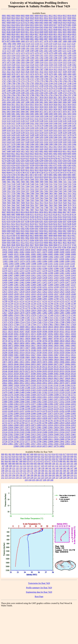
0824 (32, 34)
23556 (5, 439)
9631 (60, 243)
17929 (73, 324)
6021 (13, 154)
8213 (18, 224)
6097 (4, 156)
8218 (41, 224)
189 (72, 473)
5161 (32, 123)
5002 (46, 102)
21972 (22, 404)
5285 (27, 137)
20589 (5, 378)
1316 (23, 55)
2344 (41, 93)
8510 (74, 233)
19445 (50, 355)
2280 (13, 93)
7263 (51, 191)
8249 (74, 224)
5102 (28, 116)
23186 (28, 432)
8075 (69, 212)
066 (14, 461)
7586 (18, 200)
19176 (28, 350)
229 (65, 478)
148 (75, 468)
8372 (69, 226)
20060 (50, 364)
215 (14, 478)
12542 (16, 287)
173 (14, 473)
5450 (18, 151)
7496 (41, 196)
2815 (27, 97)
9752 (13, 247)
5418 (4, 149)
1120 (55, 44)
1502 (18, 62)
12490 (50, 285)
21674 (39, 395)
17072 (28, 315)
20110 (28, 367)
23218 (39, 432)
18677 (39, 339)
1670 (13, 74)
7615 (51, 203)
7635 (4, 205)
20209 (50, 369)
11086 (56, 261)
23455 (68, 434)
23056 (22, 430)
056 (54, 459)
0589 (18, 30)
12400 (56, 273)
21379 (11, 390)
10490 (62, 252)
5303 (69, 137)
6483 (46, 168)
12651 (62, 296)
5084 (27, 114)
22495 (73, 413)
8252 (4, 226)
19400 (11, 355)
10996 (33, 257)
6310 (18, 163)
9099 (46, 238)
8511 (4, 236)
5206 (65, 128)
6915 (23, 177)
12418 (67, 275)
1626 (27, 72)
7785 (51, 207)
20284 (39, 371)
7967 (55, 210)
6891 (13, 177)
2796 (65, 95)
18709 (56, 339)
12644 (22, 296)
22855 (22, 425)
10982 (33, 254)
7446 (23, 196)
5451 (23, 151)
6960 (69, 177)
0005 (23, 16)
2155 (27, 86)
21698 (56, 395)
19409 (22, 355)
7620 (65, 203)
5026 (4, 107)
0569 (60, 27)
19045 (50, 346)
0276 (27, 23)
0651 (27, 32)
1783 (60, 81)
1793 (27, 83)
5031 (27, 107)
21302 (50, 388)
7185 (69, 186)
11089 (61, 261)
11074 (22, 261)
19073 (22, 348)
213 (6, 478)
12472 (45, 282)
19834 (56, 360)
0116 (18, 23)
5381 (23, 144)
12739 (33, 303)
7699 (27, 207)
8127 (60, 214)
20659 (16, 381)
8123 (46, 214)
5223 (65, 130)
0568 (55, 27)
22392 (11, 413)
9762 (46, 247)
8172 (13, 219)
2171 (23, 88)
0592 (27, 30)
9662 (46, 245)
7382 (23, 193)
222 (39, 478)
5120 (27, 119)
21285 (22, 388)
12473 (50, 282)
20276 (33, 371)
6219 (4, 158)
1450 (55, 60)
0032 (46, 18)
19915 (22, 362)
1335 (9, 58)
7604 (4, 203)
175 (21, 473)
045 (14, 459)
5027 (9, 107)
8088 (18, 214)
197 (25, 475)
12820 (39, 310)
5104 (37, 116)
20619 (45, 378)
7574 (69, 198)
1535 (55, 65)
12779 (28, 308)
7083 (18, 182)
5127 (60, 119)
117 (39, 466)
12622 (45, 292)
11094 (17, 264)
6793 (9, 175)
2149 (74, 83)
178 (32, 473)
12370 (5, 271)
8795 (18, 236)
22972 (28, 427)
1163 (37, 48)
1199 (32, 51)
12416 (56, 275)
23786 (39, 441)
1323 (51, 55)
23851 (68, 441)
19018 (39, 346)
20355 (11, 374)
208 (65, 475)
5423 (27, 149)
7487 (37, 196)
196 (21, 475)
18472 (16, 336)
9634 (69, 243)
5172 (9, 126)
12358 (16, 268)
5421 (18, 149)
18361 (16, 334)
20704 (45, 381)
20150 (16, 369)
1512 (51, 62)
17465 (68, 320)
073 (35, 461)
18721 (62, 339)
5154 (74, 121)
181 (43, 473)
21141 (50, 385)
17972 (16, 327)
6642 (74, 170)
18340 (5, 334)
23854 (5, 444)
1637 (60, 72)
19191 (39, 350)
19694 (73, 357)
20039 (10, 364)
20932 (45, 383)
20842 (5, 383)
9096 (41, 238)
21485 (11, 392)
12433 (56, 278)
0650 (23, 32)
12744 (50, 303)
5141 (46, 121)
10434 (16, 250)
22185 (16, 409)
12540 (5, 287)
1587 (41, 69)
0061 (51, 20)
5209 (4, 130)
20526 (73, 374)
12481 (16, 285)
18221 (5, 331)
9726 (65, 245)
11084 (45, 261)
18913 (62, 343)
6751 (46, 172)
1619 (74, 69)
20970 (62, 383)
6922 (55, 177)
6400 (27, 168)
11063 (73, 259)
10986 (56, 254)
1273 (23, 53)
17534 (33, 322)
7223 (74, 189)
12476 (62, 282)
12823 (56, 310)
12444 (68, 278)
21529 (62, 392)
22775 (33, 423)
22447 (45, 413)
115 (32, 466)
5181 (51, 126)
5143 (55, 121)
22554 (50, 416)
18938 (5, 346)
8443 (27, 231)
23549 (73, 437)
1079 (51, 41)
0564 (37, 27)
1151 (55, 46)
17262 (16, 317)
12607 (33, 289)
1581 (13, 69)
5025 (74, 104)
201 (39, 475)
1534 (51, 65)
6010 (60, 151)
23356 (5, 434)
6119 (46, 156)
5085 (32, 114)
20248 (11, 371)
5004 (55, 102)
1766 (74, 79)
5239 (65, 133)
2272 (51, 90)
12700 (56, 299)
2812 (13, 97)
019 (72, 454)
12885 (62, 313)
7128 (18, 184)
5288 (37, 137)
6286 (37, 161)
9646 (13, 245)
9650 (18, 245)
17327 (56, 317)
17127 (45, 315)
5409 (37, 147)
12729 (5, 303)
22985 (45, 427)
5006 (65, 102)
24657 (50, 446)
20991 (5, 385)
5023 (65, 104)
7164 (27, 186)
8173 (18, 219)
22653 (39, 418)
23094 (62, 430)
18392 (50, 334)
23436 (50, 434)
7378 (13, 193)
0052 (9, 20)
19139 (5, 350)
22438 (28, 413)
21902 (39, 402)
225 (50, 478)
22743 (56, 420)
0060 (46, 20)
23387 (22, 434)
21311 (56, 388)
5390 (55, 144)
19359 (62, 353)
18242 (16, 331)
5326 (18, 142)
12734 (22, 303)
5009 (4, 104)
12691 (45, 299)
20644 (11, 381)
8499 (65, 233)
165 (61, 471)
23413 (33, 434)
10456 (73, 250)
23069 (33, 430)
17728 (28, 324)
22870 (28, 425)
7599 (60, 200)
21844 (22, 399)
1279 (51, 53)
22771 (28, 423)
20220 (56, 369)
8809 (23, 236)
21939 (68, 402)
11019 (22, 259)
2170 (18, 88)
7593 (32, 200)
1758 (37, 79)
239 (48, 480)
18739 (5, 341)
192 (6, 475)
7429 (13, 196)
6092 (55, 154)
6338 (60, 163)
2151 (9, 86)
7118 (13, 184)
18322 (68, 331)
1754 (18, 79)
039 (68, 457)
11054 (45, 259)
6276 (65, 158)
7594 (37, 200)
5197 (46, 128)
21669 (33, 395)
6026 (37, 154)
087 (6, 464)
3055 (41, 100)
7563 (41, 198)
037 (61, 457)
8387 (37, 229)
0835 (74, 34)
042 (3, 459)
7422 (74, 193)
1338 (23, 58)
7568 (55, 198)
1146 (32, 46)
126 (71, 466)
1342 (41, 58)
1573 (51, 67)
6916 (27, 177)
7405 (55, 193)
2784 (13, 95)
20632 (73, 378)
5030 (23, 107)
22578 (73, 416)
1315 (18, 55)
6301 (51, 161)
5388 (46, 144)
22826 (68, 423)
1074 (27, 41)
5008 (74, 102)
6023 (23, 154)
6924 (65, 177)
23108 (73, 430)
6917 (32, 177)
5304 (74, 137)
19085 (33, 348)
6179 (65, 156)
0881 (32, 39)
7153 (60, 184)
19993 (56, 362)
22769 (22, 423)
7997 (69, 210)
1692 (27, 76)
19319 (28, 353)
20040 (16, 364)
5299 (51, 137)
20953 (50, 383)
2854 (65, 97)
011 (43, 454)
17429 (50, 320)
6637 (51, 170)
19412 (28, 355)
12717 (39, 301)
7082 (13, 182)
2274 (60, 90)
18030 (45, 327)
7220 (60, 189)
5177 (32, 126)
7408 (60, 193)
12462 (22, 282)
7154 (65, 184)
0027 (23, 18)
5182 (55, 126)
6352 (4, 165)
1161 (27, 48)
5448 (9, 151)
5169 (69, 123)
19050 (56, 346)
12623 (50, 292)
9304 (4, 243)
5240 (69, 133)
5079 (4, 114)
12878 (22, 313)
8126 (55, 214)
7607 (18, 203)
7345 (65, 191)
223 (43, 478)
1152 (60, 46)
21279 (16, 388)
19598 (22, 357)
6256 (55, 158)
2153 (18, 86)
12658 (28, 299)
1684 (69, 74)
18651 (22, 339)
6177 (60, 156)
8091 (23, 214)
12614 (73, 289)
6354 (13, 165)
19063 (68, 346)
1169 (64, 48)
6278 (74, 158)
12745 (56, 303)
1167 (55, 48)
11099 (39, 264)
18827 (11, 343)
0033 (51, 18)
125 (68, 466)
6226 (32, 158)
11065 (5, 261)
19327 (33, 353)
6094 (65, 154)
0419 (65, 23)
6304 (65, 161)
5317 (51, 140)
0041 (74, 18)
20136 (62, 367)
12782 (45, 308)
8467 (65, 231)
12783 (50, 308)
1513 (55, 62)
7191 (23, 189)
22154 (67, 406)
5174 (18, 126)
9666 (51, 245)
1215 (64, 51)
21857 (39, 399)
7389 (32, 193)
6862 (23, 175)
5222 (60, 130)
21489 (22, 392)
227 (57, 478)
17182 (73, 315)
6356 (23, 165)
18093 (22, 329)
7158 (9, 186)
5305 (4, 140)
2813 (18, 97)
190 (75, 473)
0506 (74, 25)
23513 (50, 437)
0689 (46, 32)
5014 (27, 104)
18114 (50, 329)
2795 (60, 95)
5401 (23, 147)
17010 (16, 315)
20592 (11, 378)
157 (32, 471)
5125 (50, 119)
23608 (45, 439)
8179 (41, 219)
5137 (27, 121)
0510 (18, 27)
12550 (39, 287)
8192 (4, 221)
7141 (37, 184)
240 (52, 480)
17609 (68, 322)
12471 (39, 282)
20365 (22, 374)
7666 (60, 205)
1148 (41, 46)
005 (21, 454)
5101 (23, 116)
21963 (16, 404)
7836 (74, 207)
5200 (60, 128)
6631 (27, 170)
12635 (45, 294)
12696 (50, 299)
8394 (60, 229)
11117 (44, 266)
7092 (51, 182)
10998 (45, 257)
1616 (60, 69)
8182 (51, 219)
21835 (5, 399)
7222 (69, 189)
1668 (4, 74)
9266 (18, 240)
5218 (46, 130)
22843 (11, 425)
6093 (60, 154)
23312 (56, 432)
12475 (56, 282)
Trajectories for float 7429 (39, 583)
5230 (23, 133)
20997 (11, 385)
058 (61, 459)
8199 (32, 221)
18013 (28, 327)
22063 (11, 406)
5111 (65, 116)
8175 (27, 219)
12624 (56, 292)
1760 (46, 79)
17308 (45, 317)
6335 (46, 163)
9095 (37, 238)
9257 (74, 238)
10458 (5, 252)
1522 (23, 65)
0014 (60, 16)
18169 (67, 329)
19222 (62, 350)
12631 (22, 294)
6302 (55, 161)
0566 (46, 27)
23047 (73, 427)
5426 (41, 149)
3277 (51, 100)
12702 (68, 299)
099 (50, 464)
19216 (56, 350)
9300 (60, 240)
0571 (69, 27)
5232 (32, 133)
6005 (51, 151)
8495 (51, 233)
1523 (27, 65)
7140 (32, 184)
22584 (5, 418)
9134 (60, 238)
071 (32, 461)
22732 (39, 420)
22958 (11, 427)
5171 (4, 126)
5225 (74, 130)
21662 (22, 395)
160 (43, 471)
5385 (37, 144)
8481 (23, 233)
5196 (41, 128)
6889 (9, 177)
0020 (9, 18)
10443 (50, 250)
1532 (46, 65)
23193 (33, 432)
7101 (65, 182)
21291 (33, 388)
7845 (9, 210)
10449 (62, 250)
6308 (9, 163)
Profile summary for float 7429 (39, 588)
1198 (27, 51)
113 (24, 466)
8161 (51, 217)
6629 (18, 170)
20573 (62, 376)
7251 (9, 191)
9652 (23, 245)
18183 (73, 329)
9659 (37, 245)
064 (6, 461)
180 (39, 473)
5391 (60, 144)
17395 (28, 320)
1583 (23, 69)
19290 (5, 353)
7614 (46, 203)
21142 (56, 385)
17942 (5, 327)
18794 (45, 341)
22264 (28, 411)
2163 (60, 86)
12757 (33, 306)
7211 (27, 189)
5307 (13, 140)
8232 (55, 224)
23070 (39, 430)
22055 (73, 404)
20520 (68, 374)
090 (17, 464)
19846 (68, 360)
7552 (13, 198)
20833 (73, 381)
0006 (27, 16)
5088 (46, 114)
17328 (62, 317)
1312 (4, 55)
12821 (45, 310)
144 (61, 468)
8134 (74, 214)
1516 (69, 62)
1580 (9, 69)
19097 (45, 348)
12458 (73, 280)
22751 (68, 420)
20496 (62, 374)
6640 (65, 170)
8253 (9, 226)
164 (57, 471)
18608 (73, 336)
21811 (45, 397)
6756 (69, 172)
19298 (11, 353)
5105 (42, 116)
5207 (69, 128)
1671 (18, 74)
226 (54, 478)
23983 (22, 446)
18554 (39, 336)
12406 (5, 275)
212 (3, 478)
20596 (16, 378)
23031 (62, 427)
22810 (62, 423)
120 (49, 466)
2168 (9, 88)
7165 (32, 186)
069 (25, 461)
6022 (18, 154)
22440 (33, 413)
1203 (50, 51)
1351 (4, 60)
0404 (37, 23)
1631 (37, 72)
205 (54, 475)
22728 (33, 420)
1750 (74, 76)
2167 (4, 88)
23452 (62, 434)
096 (39, 464)
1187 (13, 51)
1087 (60, 41)
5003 (51, 102)
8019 (18, 212)
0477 (55, 25)
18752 (11, 341)
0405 (41, 23)
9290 (37, 240)
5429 (46, 149)
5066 (23, 111)
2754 (69, 93)
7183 (60, 186)
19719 (16, 360)
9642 (4, 245)
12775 (11, 308)
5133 (9, 121)
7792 (55, 207)
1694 (37, 76)
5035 (46, 107)
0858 (65, 37)
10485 (50, 252)
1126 (9, 46)
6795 (18, 175)
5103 (32, 116)
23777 (28, 441)
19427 (33, 355)
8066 (60, 212)
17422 (39, 320)
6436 (41, 168)
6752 (51, 172)
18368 (22, 334)
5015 (32, 104)
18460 (5, 336)
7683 (13, 207)
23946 (62, 444)
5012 (18, 104)
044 (10, 459)
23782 (33, 441)
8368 (60, 226)
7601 (69, 200)
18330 (73, 331)
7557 (27, 198)
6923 (60, 177)
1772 (23, 81)
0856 (55, 37)
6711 (13, 172)
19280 (73, 350)
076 (46, 461)
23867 (16, 444)
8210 (4, 224)
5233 (37, 133)
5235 (46, 133)
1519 (9, 65)
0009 (37, 16)
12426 (28, 278)
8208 (69, 221)
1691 (23, 76)
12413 (45, 275)
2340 (23, 93)
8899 (55, 236)
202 (43, 475)
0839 (13, 37)
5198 (51, 128)
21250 (5, 388)
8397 (69, 229)
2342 (32, 93)
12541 (11, 287)
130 (10, 468)
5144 (60, 121)
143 (57, 468)
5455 (37, 151)
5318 (55, 140)
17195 (5, 317)
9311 (18, 243)
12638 (62, 294)
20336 (68, 371)
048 (25, 459)
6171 (55, 156)
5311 (32, 140)
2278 (4, 93)
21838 (11, 399)
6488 (65, 168)
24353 (33, 446)
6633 (37, 170)
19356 (56, 353)
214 (10, 478)
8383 (27, 229)
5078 (74, 111)
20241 (73, 369)
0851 (32, 37)
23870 (22, 444)
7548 (4, 198)
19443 (45, 355)
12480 (11, 285)
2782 (4, 95)
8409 (13, 231)
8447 (37, 231)
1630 (32, 72)
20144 (5, 369)
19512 (68, 355)
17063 (22, 315)
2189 (13, 90)
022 (6, 457)
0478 (60, 25)
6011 (65, 151)
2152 (13, 86)
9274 (23, 240)
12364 (45, 268)
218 (25, 478)
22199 (28, 409)
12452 (39, 280)
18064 (68, 327)
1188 (18, 51)
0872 (69, 37)
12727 (67, 301)
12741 (39, 303)
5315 (41, 140)
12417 (62, 275)
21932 (62, 402)
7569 (60, 198)
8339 (55, 226)
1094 (19, 44)
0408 (55, 23)
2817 (37, 97)
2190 (18, 90)
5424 (32, 149)
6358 (32, 165)
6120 (50, 156)
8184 (60, 219)
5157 (13, 123)
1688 (13, 76)
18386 (39, 334)
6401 (32, 168)
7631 (74, 203)
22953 (73, 425)
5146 (69, 121)
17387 (22, 320)
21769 (11, 397)
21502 (45, 392)
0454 (27, 25)
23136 (11, 432)
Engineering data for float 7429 (39, 592)
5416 (69, 147)
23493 (33, 437)
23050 (11, 430)
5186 (69, 126)
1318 (32, 55)
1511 (46, 62)
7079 (74, 179)
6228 (41, 158)
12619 (28, 292)
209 (68, 475)
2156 (32, 86)
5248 (32, 135)
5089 (51, 114)
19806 (50, 360)
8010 (13, 212)
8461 (55, 231)
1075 (32, 41)
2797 (69, 95)
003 (14, 454)
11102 (56, 264)
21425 (33, 390)
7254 (23, 191)
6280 (9, 161)
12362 (33, 268)
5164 (46, 123)
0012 (51, 16)
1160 (23, 48)
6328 (32, 163)
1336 (13, 58)
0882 (37, 39)
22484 (68, 413)
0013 (55, 16)
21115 (39, 385)
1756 (27, 79)
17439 (62, 320)
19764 (45, 360)
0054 (18, 20)
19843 (62, 360)
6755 (65, 172)
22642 (33, 418)
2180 (60, 88)
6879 (46, 175)
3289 (32, 102)
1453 (69, 60)
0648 (13, 32)
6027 (41, 154)
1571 (41, 67)
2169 (13, 88)
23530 (68, 437)
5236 (51, 133)
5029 (18, 107)
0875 (9, 39)
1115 (32, 44)
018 (68, 454)
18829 (16, 343)
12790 (11, 310)
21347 (67, 388)
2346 (51, 93)
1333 (74, 55)
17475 (5, 322)
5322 (74, 140)
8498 (60, 233)
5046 (13, 109)
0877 (18, 39)
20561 (45, 376)
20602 (22, 378)
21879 (73, 399)
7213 (37, 189)
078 (54, 461)
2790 (41, 95)
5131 (74, 119)
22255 (16, 411)
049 (28, 459)
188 (68, 473)
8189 (74, 219)
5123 (41, 119)
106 (75, 464)
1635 (55, 72)
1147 (37, 46)
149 (3, 471)
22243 (5, 411)
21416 (28, 390)
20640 (5, 381)
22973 (33, 427)
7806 (60, 207)
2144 (51, 83)
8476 (9, 233)
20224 (62, 369)
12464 (28, 282)
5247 (27, 135)
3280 (65, 100)
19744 (28, 360)
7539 (60, 196)
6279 (4, 161)
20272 (28, 371)
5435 (60, 149)
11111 (28, 266)
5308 (18, 140)
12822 (50, 310)
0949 (69, 39)
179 (35, 473)
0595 (41, 30)
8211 (9, 224)
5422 (23, 149)
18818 (62, 341)
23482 (16, 437)
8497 (55, 233)
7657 (37, 205)
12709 (11, 301)
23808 (50, 441)
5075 (60, 111)
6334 (41, 163)
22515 (22, 416)
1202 (46, 51)
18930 (73, 343)
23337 (68, 432)
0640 (55, 30)
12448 (16, 280)
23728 (5, 441)
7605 (9, 203)
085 (75, 461)
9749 (4, 247)
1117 (41, 44)
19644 (62, 357)
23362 (11, 434)
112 (21, 466)
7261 (41, 191)
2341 (27, 93)
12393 (33, 273)
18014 (33, 327)
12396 (45, 273)
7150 (46, 184)
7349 (69, 191)
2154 (23, 86)
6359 (37, 165)
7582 (9, 200)
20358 (16, 374)
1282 (65, 53)
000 (3, 454)
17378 (11, 320)
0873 (74, 37)
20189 (45, 369)
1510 (41, 62)
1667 (74, 72)
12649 (50, 296)
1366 (27, 60)
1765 (69, 79)
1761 (51, 79)
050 (32, 459)
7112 (9, 184)
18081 (11, 329)
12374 (28, 271)
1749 (69, 76)
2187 (4, 90)
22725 (28, 420)
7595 (41, 200)
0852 (37, 37)
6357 (27, 165)
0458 (46, 25)
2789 (37, 95)
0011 (46, 16)
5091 (60, 114)
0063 (60, 20)
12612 (62, 289)
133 (21, 468)
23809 (56, 441)
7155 (69, 184)
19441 (39, 355)
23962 (73, 444)
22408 (16, 413)
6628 (13, 170)
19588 (16, 357)
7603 (74, 200)
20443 (39, 374)
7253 (18, 191)
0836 (4, 37)
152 (14, 471)
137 (35, 468)
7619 (60, 203)
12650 (56, 296)
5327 (23, 142)
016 (61, 454)
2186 (74, 88)
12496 (62, 285)
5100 (18, 116)
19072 (16, 348)
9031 (13, 238)
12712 (22, 301)
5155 (4, 123)
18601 (68, 336)
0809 (9, 34)
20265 (16, 371)
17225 (11, 317)
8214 (23, 224)
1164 (41, 48)
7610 (27, 203)
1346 (55, 58)
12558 (56, 287)
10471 (39, 252)
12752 (16, 306)
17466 (73, 320)
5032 (32, 107)
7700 (32, 207)
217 (21, 478)
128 (3, 468)
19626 (50, 357)
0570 (65, 27)
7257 (27, 191)
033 (46, 457)
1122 (64, 44)
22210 (39, 409)
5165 (51, 123)
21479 (5, 392)
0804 (69, 32)
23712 (73, 439)
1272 (18, 53)
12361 (28, 268)
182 (46, 473)
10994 (22, 257)
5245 (18, 135)
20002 (73, 362)
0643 (69, 30)
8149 (37, 217)
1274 (27, 53)
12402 (68, 273)
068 (21, 461)
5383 (27, 144)
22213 (45, 409)
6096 (74, 154)
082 (68, 461)
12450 (28, 280)
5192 (23, 128)
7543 (65, 196)
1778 (37, 81)
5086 (37, 114)
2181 (65, 88)
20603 (28, 378)
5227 (9, 133)
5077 (69, 111)
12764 (45, 306)
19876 (11, 362)
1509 (37, 62)
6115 (37, 156)
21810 (39, 397)
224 (46, 478)
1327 (65, 55)
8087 (13, 214)
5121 (32, 119)
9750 (8, 247)
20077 (62, 364)
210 (72, 475)
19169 (22, 350)
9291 (41, 240)
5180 (46, 126)
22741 (50, 420)
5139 (37, 121)
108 (7, 466)
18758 (16, 341)
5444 (65, 149)
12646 (33, 296)
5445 (69, 149)
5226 (4, 133)
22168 (5, 409)
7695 (18, 207)
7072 (55, 179)
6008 (55, 151)
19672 (68, 357)
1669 (9, 74)
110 (14, 466)
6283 (23, 161)
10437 (33, 250)
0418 (60, 23)
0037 (65, 18)
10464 (28, 252)
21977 (33, 404)
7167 (41, 186)
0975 (9, 41)
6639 (60, 170)
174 (17, 473)
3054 (37, 100)
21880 (5, 402)
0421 (74, 23)
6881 (51, 175)
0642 (65, 30)
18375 (33, 334)
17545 (39, 322)
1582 (18, 69)
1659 (69, 72)
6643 (4, 172)
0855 (51, 37)
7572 (65, 198)
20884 (16, 383)
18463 (11, 336)
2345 (46, 93)
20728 (56, 381)
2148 (69, 83)
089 (14, 464)
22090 (33, 406)
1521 (18, 65)
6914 (18, 177)
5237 (55, 133)
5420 (13, 149)
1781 (51, 81)
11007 (62, 257)
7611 (32, 203)
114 (28, 466)
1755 (23, 79)
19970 (39, 362)
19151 (16, 350)
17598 (62, 322)
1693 (32, 76)
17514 (22, 322)
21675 (45, 395)
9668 (55, 245)
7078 (69, 179)
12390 (28, 273)
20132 (45, 367)
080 (61, 461)
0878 (23, 39)
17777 (39, 324)
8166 (74, 217)
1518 (4, 65)
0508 (9, 27)
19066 (5, 348)
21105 (34, 385)
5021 (60, 104)
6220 (9, 158)
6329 (37, 163)
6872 (27, 175)
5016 (37, 104)
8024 (23, 212)
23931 (39, 444)
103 (65, 464)
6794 (13, 175)
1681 (55, 74)
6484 (51, 168)
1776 (27, 81)
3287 (23, 102)
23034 (68, 427)
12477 (68, 282)
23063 (28, 430)
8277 (23, 226)
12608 (39, 289)
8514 (9, 236)
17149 (50, 315)
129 (6, 468)
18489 (22, 336)
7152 (55, 184)
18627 (5, 339)
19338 (39, 353)
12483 (28, 285)
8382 (23, 229)
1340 (32, 58)
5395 (69, 144)
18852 (28, 343)
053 (43, 459)
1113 (23, 44)
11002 (51, 257)
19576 (5, 357)
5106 (46, 116)
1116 (37, 44)
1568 (27, 67)
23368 (16, 434)
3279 (60, 100)
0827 (37, 34)
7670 (69, 205)
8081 (74, 212)
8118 (37, 214)
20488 (50, 374)
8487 (46, 233)
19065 (73, 346)
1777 (32, 81)
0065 (69, 20)
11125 (67, 266)
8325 (51, 226)
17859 (45, 324)
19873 (73, 360)
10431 (5, 250)
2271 (46, 90)
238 (45, 480)
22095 (39, 406)
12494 (56, 285)
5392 (65, 144)
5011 (13, 104)
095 (35, 464)
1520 (13, 65)
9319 (41, 243)
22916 (50, 425)
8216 (32, 224)
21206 (67, 385)
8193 (9, 221)
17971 (11, 327)
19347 (50, 353)
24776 (56, 446)
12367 (62, 268)
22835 (5, 425)
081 (65, 461)
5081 (13, 114)
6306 (74, 161)
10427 (74, 247)
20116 (33, 367)
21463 (62, 390)
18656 (28, 339)
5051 (37, 109)
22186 (22, 409)
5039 (65, 107)
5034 (41, 107)
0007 (32, 16)
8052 (46, 212)
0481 (69, 25)
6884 (65, 175)
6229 (46, 158)
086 (3, 464)
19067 (11, 348)
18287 (28, 331)
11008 (67, 257)
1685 (74, 74)
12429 (39, 278)
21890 (22, 402)
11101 (50, 264)
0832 (60, 34)
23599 (39, 439)
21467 (68, 390)
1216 (69, 51)
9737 (69, 245)
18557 (45, 336)
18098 (33, 329)
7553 (18, 198)
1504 (27, 62)
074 (39, 461)
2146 (60, 83)
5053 (46, 109)
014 (53, 454)
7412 (65, 193)
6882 (55, 175)
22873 (33, 425)
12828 (11, 313)
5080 (9, 114)
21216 (73, 385)
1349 (69, 58)
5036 (51, 107)
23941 (45, 444)
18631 (11, 339)
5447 (4, 151)
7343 (60, 191)
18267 (22, 331)
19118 (62, 348)
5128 (65, 119)
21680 (50, 395)
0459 (51, 25)
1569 (32, 67)
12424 (22, 278)
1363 (13, 60)
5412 (51, 147)
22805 (56, 423)
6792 (4, 175)
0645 (4, 32)
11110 (23, 266)
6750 (41, 172)
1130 (27, 46)
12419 (73, 275)
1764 (65, 79)
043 (6, 459)
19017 (33, 346)
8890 (37, 236)
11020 (28, 259)
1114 (28, 44)
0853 (41, 37)
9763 (50, 247)
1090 (74, 41)
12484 (33, 285)
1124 (73, 44)
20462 (45, 374)
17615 (73, 322)
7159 (13, 186)
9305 (9, 243)
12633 (33, 294)
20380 (33, 374)
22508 (16, 416)
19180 (33, 350)
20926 (39, 383)
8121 (41, 214)
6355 (18, 165)
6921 (51, 177)
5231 (27, 133)
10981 (28, 254)
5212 (18, 130)
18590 (56, 336)
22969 (16, 427)
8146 (32, 217)
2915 (18, 100)
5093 (69, 114)
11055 (50, 259)
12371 (11, 271)
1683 (65, 74)
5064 (13, 111)
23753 (22, 441)
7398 (41, 193)
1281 (60, 53)
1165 (46, 48)
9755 (22, 247)
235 (34, 480)
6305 (69, 161)
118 (42, 466)
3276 (46, 100)
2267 (27, 90)
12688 (39, 299)
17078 (33, 315)
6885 (69, 175)
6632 (32, 170)
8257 (18, 226)
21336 (62, 388)
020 (75, 454)
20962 (56, 383)
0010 (41, 16)
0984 (13, 41)
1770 (18, 81)
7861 (27, 210)
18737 (73, 339)
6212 (69, 156)
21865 (50, 399)
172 (10, 473)
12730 (11, 303)
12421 (11, 278)
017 (64, 454)
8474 (4, 233)
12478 (73, 282)
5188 (4, 128)
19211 (50, 350)
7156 (74, 184)
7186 (74, 186)
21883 (11, 402)
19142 (11, 350)
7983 (65, 210)
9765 (60, 247)
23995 (28, 446)
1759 (41, 79)
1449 (51, 60)
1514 (60, 62)
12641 (5, 296)
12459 (5, 282)
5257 (65, 135)
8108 (27, 214)
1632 (41, 72)
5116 (13, 119)
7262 (46, 191)
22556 (62, 416)
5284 (23, 137)
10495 (73, 252)
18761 (22, 341)
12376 (33, 271)
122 (57, 466)
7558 (32, 198)
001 (6, 454)
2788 (32, 95)
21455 (56, 390)
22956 (5, 427)
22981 (39, 427)
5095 (4, 116)
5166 (55, 123)
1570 (37, 67)
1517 (74, 62)
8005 (74, 210)
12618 (22, 292)
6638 (55, 170)
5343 (65, 142)
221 (35, 478)
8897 (46, 236)
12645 (28, 296)
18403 (56, 334)
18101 (39, 329)
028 (28, 457)
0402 (32, 23)
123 (60, 466)
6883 (60, 175)
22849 (16, 425)
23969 (16, 446)
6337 (55, 163)
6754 (60, 172)
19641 (56, 357)
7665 (55, 205)
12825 (68, 310)
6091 (51, 154)
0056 (27, 20)
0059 (41, 20)
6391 (74, 165)
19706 (5, 360)
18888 (56, 343)
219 (28, 478)
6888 (4, 177)
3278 (55, 100)
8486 (41, 233)
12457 (68, 280)
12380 (56, 271)
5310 (27, 140)
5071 (41, 111)
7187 (4, 189)
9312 (23, 243)
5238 (60, 133)
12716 (33, 301)
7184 (65, 186)
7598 (55, 200)
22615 (16, 418)
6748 (32, 172)
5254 (55, 135)
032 (43, 457)
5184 (65, 126)
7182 (55, 186)
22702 (68, 418)
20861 (11, 383)
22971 (22, 427)
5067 (27, 111)
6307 (4, 163)
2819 (46, 97)
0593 (32, 30)
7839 (4, 210)
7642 (13, 205)
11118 (50, 266)
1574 (55, 67)
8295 (41, 226)
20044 (28, 364)
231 (72, 478)
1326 (60, 55)
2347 (55, 93)
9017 (74, 236)
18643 (16, 339)
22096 (45, 406)
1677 (41, 74)
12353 (11, 268)
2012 (41, 83)
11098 (34, 264)
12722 (45, 301)
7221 (65, 189)
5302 (65, 137)
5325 (13, 142)
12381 (62, 271)
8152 (46, 217)
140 (46, 468)
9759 (36, 247)
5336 (60, 142)
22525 (33, 416)
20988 (73, 383)
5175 (23, 126)
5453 (32, 151)
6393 (9, 168)
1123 (69, 44)
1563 (4, 67)
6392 (4, 168)
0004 (18, 16)
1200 (36, 51)
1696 (46, 76)
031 (39, 457)
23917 (33, 444)
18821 (73, 341)
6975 (23, 179)
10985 (50, 254)
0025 (18, 18)
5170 (74, 123)
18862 (39, 343)
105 (72, 464)
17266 (22, 317)
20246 (5, 371)
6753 (55, 172)
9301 (65, 240)
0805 (74, 32)
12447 (11, 280)
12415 (50, 275)
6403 (37, 168)
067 (17, 461)
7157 (4, 186)
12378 (45, 271)
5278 (69, 135)
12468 (33, 282)
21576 (11, 395)
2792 (51, 95)
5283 (18, 137)
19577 (11, 357)
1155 (73, 46)
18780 (39, 341)
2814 (23, 97)
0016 (69, 16)
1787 (4, 83)
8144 (23, 217)
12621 (39, 292)
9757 (27, 247)
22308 (68, 411)
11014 (5, 259)
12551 (45, 287)
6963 (74, 177)
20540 (28, 376)
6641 (69, 170)
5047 (18, 109)
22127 (56, 406)
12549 (33, 287)
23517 (56, 437)
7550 (9, 198)
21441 (50, 390)
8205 (55, 221)
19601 (28, 357)
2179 (55, 88)
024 (14, 457)
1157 (9, 48)
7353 (4, 193)
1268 (4, 53)
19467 (56, 355)
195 (17, 475)
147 (72, 468)
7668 (65, 205)
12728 (73, 301)
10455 (68, 250)
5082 (18, 114)
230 (68, 478)
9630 (55, 243)
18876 (50, 343)
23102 (68, 430)
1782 (55, 81)
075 (43, 461)
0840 (18, 37)
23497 (39, 437)
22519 (28, 416)
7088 (37, 182)
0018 (74, 16)
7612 (37, 203)
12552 (50, 287)
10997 (39, 257)
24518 (39, 446)
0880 (27, 39)
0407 (51, 23)
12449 (22, 280)
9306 (13, 243)
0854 (46, 37)
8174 (23, 219)
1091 (5, 44)
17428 (45, 320)
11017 (11, 259)
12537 (73, 285)
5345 (69, 142)
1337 (18, 58)
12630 (16, 294)
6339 (65, 163)
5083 (23, 114)
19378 (73, 353)
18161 (62, 329)
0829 (46, 34)
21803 (28, 397)
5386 (41, 144)
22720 (11, 420)
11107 (11, 266)
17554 (50, 322)
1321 (41, 55)
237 (41, 480)
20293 (45, 371)
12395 (39, 273)
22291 (56, 411)
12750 (5, 306)
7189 (13, 189)
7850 (18, 210)
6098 (9, 156)
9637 (74, 243)
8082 (4, 214)
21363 (73, 388)
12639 (68, 294)
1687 (9, 76)
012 (46, 454)
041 (75, 457)
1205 (60, 51)
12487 (45, 285)
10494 (68, 252)
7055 (37, 179)
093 (28, 464)
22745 (62, 420)
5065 (18, 111)
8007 (4, 212)
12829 (16, 313)
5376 (4, 144)
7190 (18, 189)
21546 (73, 392)
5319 (60, 140)
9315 (32, 243)
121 (53, 466)
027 (25, 457)
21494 (28, 392)
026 (21, 457)
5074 (55, 111)
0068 (9, 23)
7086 (32, 182)
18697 (50, 339)
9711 (60, 245)
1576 (65, 67)
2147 (65, 83)
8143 (18, 217)
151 (10, 471)
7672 (74, 205)
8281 (32, 226)
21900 (33, 402)
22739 (45, 420)
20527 (5, 376)
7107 (4, 184)
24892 (62, 446)
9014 (69, 236)
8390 (41, 229)
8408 (9, 231)
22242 (73, 409)
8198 (27, 221)
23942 (50, 444)
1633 (46, 72)
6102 (23, 156)
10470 (33, 252)
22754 (73, 420)
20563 (50, 376)
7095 (55, 182)
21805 (33, 397)
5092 (65, 114)
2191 (23, 90)
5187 (74, 126)
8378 (9, 229)
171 (6, 473)
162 (50, 471)
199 (32, 475)
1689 (18, 76)
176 (25, 473)
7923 (37, 210)
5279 (74, 135)
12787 (73, 308)
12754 (22, 306)
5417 (74, 147)
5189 (9, 128)
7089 (41, 182)
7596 (46, 200)
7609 (23, 203)
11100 (45, 264)
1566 (18, 67)
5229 (18, 133)
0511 (23, 27)
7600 (65, 200)
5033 (37, 107)
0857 (60, 37)
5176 (27, 126)
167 (68, 471)
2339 (18, 93)
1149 (46, 46)
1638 (65, 72)
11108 (17, 266)
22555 (56, 416)
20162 (22, 369)
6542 (4, 170)
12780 (33, 308)
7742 (41, 207)
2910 (69, 97)
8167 (4, 219)
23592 (22, 439)
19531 (73, 355)
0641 (60, 30)
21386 (16, 390)
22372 (5, 413)
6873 (32, 175)
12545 (28, 287)
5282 (13, 137)
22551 (45, 416)
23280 (45, 432)
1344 (46, 58)
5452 (27, 151)
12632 (28, 294)
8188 (69, 219)
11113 (39, 266)
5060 (69, 109)
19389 (5, 355)
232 (75, 478)
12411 (33, 275)
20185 (39, 369)
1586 (37, 69)
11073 (16, 261)
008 (32, 454)
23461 (73, 434)
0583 (9, 30)
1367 (32, 60)
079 (57, 461)
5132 (4, 121)
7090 (46, 182)
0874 (4, 39)
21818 (56, 397)
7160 (18, 186)
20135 (56, 367)
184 (54, 473)
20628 (68, 378)
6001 (41, 151)
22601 (11, 418)
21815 (50, 397)
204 (50, 475)
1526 (41, 65)
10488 (56, 252)
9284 (32, 240)
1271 (13, 53)
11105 (73, 264)
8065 (55, 212)
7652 (32, 205)
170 (3, 473)
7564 (46, 198)
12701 (62, 299)
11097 (28, 264)
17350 (5, 320)
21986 (45, 404)
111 (17, 466)
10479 (45, 252)
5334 (55, 142)
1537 (65, 65)
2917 (27, 100)
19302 (16, 353)
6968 (9, 179)
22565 (68, 416)
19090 (39, 348)
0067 (4, 23)
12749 (73, 303)
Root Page (39, 596)
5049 (27, 109)
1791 (23, 83)
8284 (37, 226)
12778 (22, 308)
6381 (60, 165)
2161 (51, 86)
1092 (9, 44)
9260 (4, 240)
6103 (28, 156)
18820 (68, 341)
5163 (41, 123)
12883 (50, 313)
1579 (4, 69)
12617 (16, 292)
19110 (56, 348)
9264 (9, 240)
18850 (22, 343)
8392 (51, 229)
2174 (37, 88)
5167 (60, 123)
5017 (41, 104)
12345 (5, 268)
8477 (13, 233)
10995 (28, 257)
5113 (74, 116)
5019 (51, 104)
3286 (18, 102)
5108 (56, 116)
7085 (27, 182)
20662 (22, 381)
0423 (9, 25)
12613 (67, 289)
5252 (51, 135)
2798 (74, 95)
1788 (9, 83)
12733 (16, 303)
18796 (50, 341)
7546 (69, 196)
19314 (22, 353)
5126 (55, 119)
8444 (32, 231)
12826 (73, 310)
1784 (65, 81)
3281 (69, 100)
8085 (9, 214)
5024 (69, 104)
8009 (9, 212)
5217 (41, 130)
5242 (4, 135)
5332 (46, 142)
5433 (51, 149)
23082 (56, 430)
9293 (46, 240)
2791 (46, 95)
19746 (33, 360)
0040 (69, 18)
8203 (46, 221)
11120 (55, 266)
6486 (60, 168)
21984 (39, 404)
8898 (51, 236)
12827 (5, 313)
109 (10, 466)
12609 (45, 289)
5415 (65, 147)
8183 (55, 219)
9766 (64, 247)
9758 (32, 247)
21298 (45, 388)
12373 (22, 271)
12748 (68, 303)
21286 (28, 388)
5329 (32, 142)
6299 (41, 161)
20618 (39, 378)
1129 (23, 46)
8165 (69, 217)
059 (65, 459)
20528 (11, 376)
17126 (39, 315)
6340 (69, 163)
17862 (50, 324)
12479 (5, 285)
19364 (68, 353)
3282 (74, 100)
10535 (16, 254)
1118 (46, 44)
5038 (60, 107)
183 (50, 473)
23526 (62, 437)
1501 (13, 62)
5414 (60, 147)
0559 (32, 27)
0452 (18, 25)
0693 (65, 32)
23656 (56, 439)
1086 (55, 41)
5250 (41, 135)
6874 (37, 175)
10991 (11, 257)
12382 (68, 271)
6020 (9, 154)
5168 (65, 123)
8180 (46, 219)
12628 (5, 294)
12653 (73, 296)
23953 (68, 444)
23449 (56, 434)
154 (21, 471)
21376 (5, 390)
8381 (18, 229)
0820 (13, 34)
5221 (55, 130)
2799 (4, 97)
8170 (9, 219)
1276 (37, 53)
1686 (4, 76)
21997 (56, 404)
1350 (74, 58)
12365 (50, 268)
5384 (32, 144)
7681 (9, 207)
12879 (28, 313)
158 (35, 471)
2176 (46, 88)
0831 (55, 34)
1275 (32, 53)
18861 (33, 343)
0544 (27, 27)
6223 (18, 158)
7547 (74, 196)
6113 (32, 156)
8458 (51, 231)
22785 (39, 423)
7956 (51, 210)
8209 (74, 221)
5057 (60, 109)
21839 (16, 399)
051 (35, 459)
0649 (18, 32)
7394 (37, 193)
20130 (39, 367)
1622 (9, 72)
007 (28, 454)
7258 (32, 191)
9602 (51, 243)
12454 (50, 280)
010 (39, 454)
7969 (60, 210)
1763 (60, 79)
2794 (55, 95)
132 (17, 468)
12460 (11, 282)
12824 (62, 310)
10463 (22, 252)
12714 (28, 301)
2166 (74, 86)
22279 (50, 411)
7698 (23, 207)
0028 (27, 18)
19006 (22, 346)
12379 (50, 271)
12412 (39, 275)
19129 (73, 348)
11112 (33, 266)
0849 (27, 37)
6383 (69, 165)
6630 (23, 170)
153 (17, 471)
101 (57, 464)
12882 (45, 313)
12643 (16, 296)
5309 (23, 140)
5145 (65, 121)
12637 (56, 294)
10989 (73, 254)
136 (32, 468)
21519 (50, 392)
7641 (9, 205)
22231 (62, 409)
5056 (55, 109)
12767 (50, 306)
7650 (27, 205)
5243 (9, 135)
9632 (65, 243)
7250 (4, 191)
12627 (73, 292)
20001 (68, 362)
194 (14, 475)
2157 (37, 86)
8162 (55, 217)
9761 (41, 247)
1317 (27, 55)
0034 (55, 18)
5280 (4, 137)
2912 (4, 100)
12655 (11, 299)
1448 (46, 60)
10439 (39, 250)
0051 (4, 20)
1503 (23, 62)
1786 (74, 81)
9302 (69, 240)
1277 (41, 53)
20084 (67, 364)
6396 (18, 168)
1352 (9, 60)
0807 (4, 34)
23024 (56, 427)
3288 (27, 102)
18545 (33, 336)
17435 (56, 320)
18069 (5, 329)
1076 (37, 41)
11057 (56, 259)
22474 (56, 413)
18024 (39, 327)
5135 (18, 121)
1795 (32, 83)
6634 (41, 170)
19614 (39, 357)
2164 (65, 86)
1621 (4, 72)
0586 (13, 30)
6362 (51, 165)
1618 (69, 69)
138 (39, 468)
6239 (51, 158)
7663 (51, 205)
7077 (65, 179)
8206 (60, 221)
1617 (65, 69)
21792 (22, 397)
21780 (16, 397)
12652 (68, 296)
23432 (45, 434)
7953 (46, 210)
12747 (62, 303)
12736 (28, 303)
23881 (28, 444)
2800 (9, 97)
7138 (23, 184)
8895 (41, 236)
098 (46, 464)
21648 (16, 395)
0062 (55, 20)
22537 (39, 416)
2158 (41, 86)
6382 (65, 165)
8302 (46, 226)
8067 (65, 212)
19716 (11, 360)
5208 (74, 128)
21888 (16, 402)
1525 (37, 65)
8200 (37, 221)
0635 (51, 30)
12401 (62, 273)
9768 (69, 247)
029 (32, 457)
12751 (11, 306)
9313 (27, 243)
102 (61, 464)
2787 (27, 95)
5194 (32, 128)
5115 (9, 119)
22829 (73, 423)
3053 (32, 100)
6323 (27, 163)
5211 (13, 130)
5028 (13, 107)
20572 (56, 376)
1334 (4, 58)
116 (35, 466)
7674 (4, 207)
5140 (41, 121)
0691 (55, 32)
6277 (69, 158)
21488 (16, 392)
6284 (27, 161)
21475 (73, 390)
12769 (62, 306)
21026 (16, 385)
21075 (28, 385)
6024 (27, 154)
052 (39, 459)
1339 (27, 58)
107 (3, 466)
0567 (51, 27)
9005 (65, 236)
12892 (11, 315)
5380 (18, 144)
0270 (23, 23)
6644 (9, 172)
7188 (9, 189)
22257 (22, 411)
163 (54, 471)
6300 (46, 161)
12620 (33, 292)
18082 (16, 329)
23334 (62, 432)
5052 (41, 109)
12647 (39, 296)
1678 (46, 74)
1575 (60, 67)
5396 (74, 144)
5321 (69, 140)
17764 (33, 324)
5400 (18, 147)
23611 (50, 439)
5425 (37, 149)
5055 (51, 109)
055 (50, 459)
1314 (13, 55)
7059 (41, 179)
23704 (67, 439)
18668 (33, 339)
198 (28, 475)
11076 (28, 261)
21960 (11, 404)
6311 (23, 163)
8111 (32, 214)
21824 (62, 397)
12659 (33, 299)
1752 (9, 79)
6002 (46, 151)
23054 (16, 430)
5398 (9, 147)
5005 (60, 102)
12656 (16, 299)
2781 (74, 93)
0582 (4, 30)
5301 (60, 137)
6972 (18, 179)
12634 (39, 294)
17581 (56, 322)
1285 (69, 53)
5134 (13, 121)
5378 (13, 144)
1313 (9, 55)
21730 (68, 395)
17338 (68, 317)
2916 (23, 100)
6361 (46, 165)
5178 (37, 126)
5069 (37, 111)
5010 (9, 104)
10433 (11, 250)
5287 (32, 137)
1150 (50, 46)
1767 (4, 81)
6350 (74, 163)
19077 (28, 348)
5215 (32, 130)
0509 (13, 27)
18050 (56, 327)
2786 (23, 95)
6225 (27, 158)
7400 (46, 193)
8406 (4, 231)
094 (32, 464)
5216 (37, 130)
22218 (50, 409)
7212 (32, 189)
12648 (45, 296)
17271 (33, 317)
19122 (67, 348)
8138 (4, 217)
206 (57, 475)
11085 (50, 261)
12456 (62, 280)
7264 (55, 191)
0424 (13, 25)
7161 (23, 186)
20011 (5, 364)
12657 (22, 299)
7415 (69, 193)
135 (28, 468)
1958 (37, 83)
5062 (4, 111)
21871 (56, 399)
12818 (28, 310)
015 (57, 454)
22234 (68, 409)
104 (68, 464)
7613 (41, 203)
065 (10, 461)
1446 (41, 60)
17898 (62, 324)
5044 (4, 109)
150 (6, 471)
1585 (32, 69)
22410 (22, 413)
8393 (55, 229)
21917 (56, 402)
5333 (51, 142)
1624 (18, 72)
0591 (23, 30)
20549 (39, 376)
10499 (11, 254)
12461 (16, 282)
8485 (37, 233)
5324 (9, 142)
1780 (46, 81)
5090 (55, 114)
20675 (28, 381)
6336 (51, 163)
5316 (46, 140)
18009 (22, 327)
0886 (41, 39)
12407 (11, 275)
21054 (22, 385)
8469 (69, 231)
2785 (18, 95)
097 (43, 464)
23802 (45, 441)
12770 (68, 306)
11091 (73, 261)
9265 (13, 240)
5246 (23, 135)
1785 (69, 81)
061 (72, 459)
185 (57, 473)
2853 (60, 97)
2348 (60, 93)
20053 (33, 364)
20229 (68, 369)
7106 (74, 182)
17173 (68, 315)
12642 (11, 296)
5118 (18, 119)
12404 (73, 273)
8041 (37, 212)
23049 (5, 430)
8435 (23, 231)
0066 (74, 20)
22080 (22, 406)
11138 (72, 266)
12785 (62, 308)
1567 (23, 67)
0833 (65, 34)
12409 (22, 275)
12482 (22, 285)
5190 (13, 128)
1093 (14, 44)
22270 (33, 411)
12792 (22, 310)
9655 (27, 245)
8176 (32, 219)
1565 (13, 67)
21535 (68, 392)
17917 (68, 324)
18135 (56, 329)
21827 (67, 397)
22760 (16, 423)
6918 (37, 177)
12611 (56, 289)
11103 (61, 264)
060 (68, 459)
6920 (46, 177)
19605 (33, 357)
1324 (55, 55)
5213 (23, 130)
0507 (4, 27)
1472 (4, 62)
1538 (69, 65)
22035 (62, 404)
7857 (23, 210)
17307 (39, 317)
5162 (37, 123)
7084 (23, 182)
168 (72, 471)
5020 (55, 104)
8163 (60, 217)
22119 (50, 406)
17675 (11, 324)
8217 (37, 224)
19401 (16, 355)
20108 (16, 367)
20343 (73, 371)
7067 (51, 179)
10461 (16, 252)
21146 (62, 385)
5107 (51, 116)
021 (3, 457)
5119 (23, 119)
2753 (65, 93)
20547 (33, 376)
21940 (73, 402)
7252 (13, 191)
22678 (56, 418)
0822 (23, 34)
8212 (13, 224)
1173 (9, 51)
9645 (9, 245)
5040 (69, 107)
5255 (60, 135)
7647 (18, 205)
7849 (13, 210)
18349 (11, 334)
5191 (18, 128)
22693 (62, 418)
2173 (32, 88)
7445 (18, 196)
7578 (4, 200)
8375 (4, 229)
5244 (13, 135)
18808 (56, 341)
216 (17, 478)
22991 (50, 427)
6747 (27, 172)
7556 (23, 198)
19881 (16, 362)
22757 (11, 423)
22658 (45, 418)
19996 (62, 362)
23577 (16, 439)
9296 (55, 240)
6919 (41, 177)
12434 (62, 278)
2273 (55, 90)
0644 (74, 30)
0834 (69, 34)
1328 (69, 55)
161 (46, 471)
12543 (22, 287)
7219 (55, 189)
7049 (32, 179)
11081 (33, 261)
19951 (28, 362)
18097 (28, 329)
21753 (5, 397)
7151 (51, 184)
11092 (5, 264)
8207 (65, 221)
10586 (22, 254)
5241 (74, 133)
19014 (28, 346)
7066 (46, 179)
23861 (11, 444)
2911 (74, 97)
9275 (27, 240)
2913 (9, 100)
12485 (39, 285)
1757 (32, 79)
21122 (45, 385)
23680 (62, 439)
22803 (50, 423)
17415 (33, 320)
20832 (68, 381)
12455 (56, 280)
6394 (13, 168)
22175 (11, 409)
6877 (41, 175)
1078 (46, 41)
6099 (13, 156)
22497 (11, 416)
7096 (60, 182)
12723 (50, 301)
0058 (37, 20)
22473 (50, 413)
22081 (28, 406)
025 (17, 457)
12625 (62, 292)
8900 (60, 236)
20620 (50, 378)
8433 (18, 231)
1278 (46, 53)
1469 (74, 60)
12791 (16, 310)
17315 (50, 317)
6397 (23, 168)
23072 (45, 430)
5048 (23, 109)
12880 (33, 313)
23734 (11, 441)
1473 (9, 62)
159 (39, 471)
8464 (60, 231)
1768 (9, 81)
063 (3, 461)
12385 (11, 273)
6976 (27, 179)
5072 (46, 111)
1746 (55, 76)
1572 (46, 67)
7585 (13, 200)
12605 (22, 289)
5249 (37, 135)
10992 (16, 257)
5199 (55, 128)
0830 (51, 34)
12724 (56, 301)
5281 (9, 137)
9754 (18, 247)
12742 (45, 303)
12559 (62, 287)
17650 (5, 324)
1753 (13, 79)
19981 (50, 362)
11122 (61, 266)
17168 (62, 315)
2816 (32, 97)
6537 (74, 168)
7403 (51, 193)
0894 (65, 39)
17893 (56, 324)
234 (30, 480)
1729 (51, 76)
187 (65, 473)
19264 (67, 350)
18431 (68, 334)
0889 (55, 39)
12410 (28, 275)
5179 (41, 126)
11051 (33, 259)
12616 (11, 292)
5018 (46, 104)
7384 (27, 193)
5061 (74, 109)
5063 (9, 111)
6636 (46, 170)
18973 (11, 346)
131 (14, 468)
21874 (62, 399)
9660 (41, 245)
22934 (62, 425)
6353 (9, 165)
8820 (27, 236)
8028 (27, 212)
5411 (46, 147)
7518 (51, 196)
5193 (27, 128)
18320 (56, 331)
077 (50, 461)
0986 (18, 41)
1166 (50, 48)
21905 (45, 402)
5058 (65, 109)
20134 (50, 367)
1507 (32, 62)
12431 (50, 278)
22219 (56, 409)
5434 (55, 149)
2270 (41, 90)
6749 (37, 172)
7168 (46, 186)
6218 (74, 156)
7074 (60, 179)
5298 (46, 137)
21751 (73, 395)
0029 (32, 18)
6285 (32, 161)
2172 (27, 88)
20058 (45, 364)
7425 (4, 196)
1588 (46, 69)
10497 (5, 254)
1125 (4, 46)
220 (32, 478)
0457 (41, 25)
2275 (65, 90)
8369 (65, 226)
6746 (23, 172)
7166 (37, 186)
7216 (51, 189)
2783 (9, 95)
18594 (62, 336)
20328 (50, 371)
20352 (5, 374)
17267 (28, 317)
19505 (62, 355)
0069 (13, 23)
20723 (50, 381)
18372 (28, 334)
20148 (11, 369)
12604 (16, 289)
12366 (56, 268)
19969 (33, 362)
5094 (74, 114)
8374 (74, 226)
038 (65, 457)
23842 (62, 441)
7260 (37, 191)
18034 (50, 327)
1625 (23, 72)
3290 (37, 102)
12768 (56, 306)
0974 (4, 41)
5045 (9, 109)
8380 (13, 229)
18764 (28, 341)
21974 (28, 404)
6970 (13, 179)
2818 (41, 97)
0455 (32, 25)
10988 (68, 254)
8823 (32, 236)
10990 (5, 257)
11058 (61, 259)
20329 (56, 371)
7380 (18, 193)
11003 (56, 257)
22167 (73, 406)
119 (46, 466)
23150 (16, 432)
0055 (23, 20)
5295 (41, 137)
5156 (9, 123)
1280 (55, 53)
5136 (23, 121)
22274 (39, 411)
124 (64, 466)
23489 (28, 437)
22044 (68, 404)
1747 (60, 76)
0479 (65, 25)
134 (25, 468)
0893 (60, 39)
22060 (5, 406)
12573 (68, 287)
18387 (45, 334)
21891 (28, 402)
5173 (13, 126)
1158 (14, 48)
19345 (45, 353)
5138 (32, 121)
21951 (5, 404)
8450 (41, 231)
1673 (27, 74)
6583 (9, 170)
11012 (73, 257)
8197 (23, 221)
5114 (4, 119)
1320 (37, 55)
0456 (37, 25)
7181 (51, 186)
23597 (33, 439)
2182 (69, 88)
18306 (45, 331)
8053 (51, 212)
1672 (23, 74)
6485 (55, 168)
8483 (32, 233)
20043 (22, 364)
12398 (50, 273)
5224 (69, 130)
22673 (50, 418)
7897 (32, 210)
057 (57, 459)
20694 (33, 381)
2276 (69, 90)
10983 (39, 254)
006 (25, 454)
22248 (11, 411)
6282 (18, 161)
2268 (32, 90)
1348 (65, 58)
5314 (37, 140)
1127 (14, 46)
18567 (50, 336)
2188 (9, 90)
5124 (46, 119)
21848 (33, 399)
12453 (45, 280)
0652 (32, 32)
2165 (69, 86)
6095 (69, 154)
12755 (28, 306)
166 (65, 471)
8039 (32, 212)
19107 (50, 348)
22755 (5, 423)
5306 (9, 140)
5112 (69, 116)
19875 (5, 362)
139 (43, 468)
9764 (55, 247)
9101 (51, 238)
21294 (39, 388)
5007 (69, 102)
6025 (32, 154)
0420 (69, 23)
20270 (22, 371)
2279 (9, 93)
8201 (41, 221)
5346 (74, 142)
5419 (9, 149)
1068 (23, 41)
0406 (46, 23)
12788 (5, 310)
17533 (28, 322)
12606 (28, 289)
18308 (50, 331)
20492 (56, 374)
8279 (27, 226)
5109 (60, 116)
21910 (50, 402)
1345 (51, 58)
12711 (16, 301)
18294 (33, 331)
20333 (62, 371)
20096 (5, 367)
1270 (9, 53)
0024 (13, 18)
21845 (28, 399)
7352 (74, 191)
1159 (18, 48)
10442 (45, 250)
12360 (22, 268)
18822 (5, 343)
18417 (62, 334)
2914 (13, 100)
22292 (62, 411)
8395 (65, 229)
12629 (11, 294)
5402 (27, 147)
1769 (13, 81)
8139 (9, 217)
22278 (45, 411)
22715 (5, 420)
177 (28, 473)
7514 (46, 196)
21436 (45, 390)
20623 (56, 378)
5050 (32, 109)
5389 (51, 144)
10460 (11, 252)
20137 (67, 367)
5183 (60, 126)
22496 (5, 416)
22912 (45, 425)
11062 (67, 259)
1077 (41, 41)
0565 (41, 27)
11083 (39, 261)
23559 (11, 439)
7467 (32, 196)
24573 (45, 446)
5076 (65, 111)
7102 (69, 182)
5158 (18, 123)
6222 (13, 158)
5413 (55, 147)
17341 (73, 317)
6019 (4, 154)
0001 (4, 16)
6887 (74, 175)
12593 (11, 289)
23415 (39, 434)
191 (3, 475)
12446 (5, 280)
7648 (23, 205)
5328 (27, 142)
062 (75, 459)
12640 (73, 294)
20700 (39, 381)
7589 (27, 200)
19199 (45, 350)
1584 (27, 69)
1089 (69, 41)
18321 (62, 331)
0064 (65, 20)
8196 (18, 221)
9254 (65, 238)
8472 (74, 231)
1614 (51, 69)
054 (46, 459)
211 (75, 475)
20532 (16, 376)
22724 (22, 420)
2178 (51, 88)
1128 (18, 46)
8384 (32, 229)
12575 (73, 287)
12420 (5, 278)
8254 (13, 226)
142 (54, 468)
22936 (68, 425)
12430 (45, 278)
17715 (22, 324)
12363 (39, 268)
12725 (62, 301)
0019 (4, 18)
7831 (69, 207)
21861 (45, 399)
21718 (62, 395)
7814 (65, 207)
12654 (5, 299)
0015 (65, 16)
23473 (5, 437)
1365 (23, 60)
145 (65, 468)
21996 (50, 404)
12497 (68, 285)
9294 (51, 240)
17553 (45, 322)
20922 (33, 383)
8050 (41, 212)
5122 (36, 119)
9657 (32, 245)
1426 (37, 60)
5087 (41, 114)
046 (17, 459)
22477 (62, 413)
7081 (9, 182)
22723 (16, 420)
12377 (39, 271)
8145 (27, 217)
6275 (60, 158)
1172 (4, 51)
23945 (56, 444)
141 (50, 468)
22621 (22, 418)
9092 (27, 238)
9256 (69, 238)
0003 (13, 16)
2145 (55, 83)
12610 (50, 289)
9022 (9, 238)
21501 (39, 392)
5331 (41, 142)
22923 (56, 425)
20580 (73, 376)
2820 (51, 97)
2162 (55, 86)
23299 (50, 432)
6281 (13, 161)
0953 (74, 39)
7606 (13, 203)
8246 (69, 224)
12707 (73, 299)
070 (28, 461)
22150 (62, 406)
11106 (6, 266)
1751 (4, 79)
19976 (45, 362)
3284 (9, 102)
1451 (60, 60)
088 (10, 464)
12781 (39, 308)
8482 (27, 233)
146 (68, 468)
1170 (69, 48)
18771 (33, 341)
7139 (27, 184)
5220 (51, 130)
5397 (4, 147)
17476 (11, 322)
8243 (65, 224)
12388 (22, 273)
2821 (55, 97)
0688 (41, 32)
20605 (33, 378)
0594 (37, 30)
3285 (13, 102)
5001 (41, 102)
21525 (56, 392)
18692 (45, 339)
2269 (37, 90)
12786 (68, 308)
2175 (41, 88)
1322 (46, 55)
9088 (18, 238)
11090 (67, 261)
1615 (55, 69)
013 (50, 454)
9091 (23, 238)
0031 (41, 18)
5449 (13, 151)
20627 (62, 378)
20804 (62, 381)
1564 (9, 67)
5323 (4, 142)
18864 (45, 343)
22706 (73, 418)
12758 (39, 306)
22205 (33, 409)
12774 (5, 308)
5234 (41, 133)
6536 (69, 168)
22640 (28, 418)
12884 (56, 313)
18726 (68, 339)
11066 (11, 261)
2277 (74, 90)
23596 (28, 439)
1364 (18, 60)
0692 (60, 32)
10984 (45, 254)
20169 (28, 369)
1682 (60, 74)
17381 (16, 320)
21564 (5, 395)
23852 (73, 441)
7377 (9, 193)
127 (75, 466)
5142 (51, 121)
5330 (37, 142)
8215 (27, 224)
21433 (39, 390)
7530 (55, 196)
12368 (68, 268)
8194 (13, 221)
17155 (56, 315)
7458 (27, 196)
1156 (4, 48)
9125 (55, 238)
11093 (11, 264)
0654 (37, 32)
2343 (37, 93)
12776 (16, 308)
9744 (74, 245)
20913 (28, 383)
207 (61, 475)
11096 (22, 264)
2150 (4, 86)
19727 (22, 360)
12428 (33, 278)
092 (25, 464)
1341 (37, 58)
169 (75, 471)
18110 (45, 329)
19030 (45, 346)
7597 (51, 200)
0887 (46, 39)
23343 (73, 432)
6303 (60, 161)
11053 (39, 259)
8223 (46, 224)
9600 (46, 243)
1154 (69, 46)
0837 (9, 37)
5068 (32, 111)
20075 (56, 364)
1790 (18, 83)
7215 (46, 189)
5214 (27, 130)
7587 (23, 200)
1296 (74, 53)
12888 (73, 313)
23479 (11, 437)
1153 (64, 46)
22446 (39, 413)
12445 (73, 278)
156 (28, 471)
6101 (18, 156)
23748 (16, 441)
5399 (13, 147)
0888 (51, 39)
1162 (32, 48)
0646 (9, 32)
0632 (46, 30)
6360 (41, 165)
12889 (5, 315)
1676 (37, 74)
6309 (13, 163)
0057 (32, 20)
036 (57, 457)
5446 (74, 149)
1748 (65, 76)
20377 (28, 374)
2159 (46, 86)
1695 (41, 76)
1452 (65, 60)
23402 (28, 434)
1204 (55, 51)
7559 (37, 198)
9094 (32, 238)
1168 (60, 48)
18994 (16, 346)
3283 (4, 102)
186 (61, 473)
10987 (62, 254)
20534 (22, 376)
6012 (69, 151)
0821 (18, 34)
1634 (51, 72)
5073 (51, 111)
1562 (74, 65)
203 (46, 475)
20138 (73, 367)
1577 (69, 67)
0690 (51, 32)
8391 (46, 229)
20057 (39, 364)
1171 (73, 48)
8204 (51, 221)
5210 (9, 130)
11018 (16, 259)
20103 (11, 367)
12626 (68, 292)
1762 (55, 79)
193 (10, 475)
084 (72, 461)
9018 (4, 238)
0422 (4, 25)
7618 (55, 203)
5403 (32, 147)
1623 (13, 72)
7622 (69, 203)
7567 (51, 198)
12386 (16, 273)
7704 (37, 207)
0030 (37, 18)
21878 (68, 399)
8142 (13, 217)
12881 (39, 313)
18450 (73, 334)
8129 (65, 214)
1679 (51, 74)
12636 (50, 294)
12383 (73, 271)
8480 (18, 233)
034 (50, 457)
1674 (32, 74)
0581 (74, 27)
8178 (37, 219)
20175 (33, 369)
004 (17, 454)
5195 (37, 128)
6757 (74, 172)
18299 (39, 331)
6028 (46, 154)
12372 (16, 271)
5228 (13, 133)
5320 (65, 140)
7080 (4, 182)
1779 (41, 81)
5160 (27, 123)
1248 (74, 51)
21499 (33, 392)
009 (35, 454)
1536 (60, 65)
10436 (28, 250)
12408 (16, 275)
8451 (46, 231)
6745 (18, 172)
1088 (65, 41)
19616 (45, 357)
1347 (60, 58)
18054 (62, 327)
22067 (16, 406)
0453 (23, 25)
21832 (73, 397)
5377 (9, 144)
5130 (69, 119)
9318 (37, 243)
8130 (69, 214)
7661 (46, 205)
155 (25, 471)
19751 (39, 360)
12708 (5, 301)
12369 (73, 268)
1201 (41, 51)
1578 (74, 67)
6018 (74, 151)
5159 (23, 123)
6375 (55, 165)
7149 (41, 184)
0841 (23, 37)
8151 (41, 217)
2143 (46, 83)
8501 (69, 233)
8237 (60, 224)
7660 (41, 205)
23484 (22, 437)
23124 (5, 432)
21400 (22, 390)
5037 (55, 107)
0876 (13, 39)
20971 (68, 383)
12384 (5, 273)
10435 (22, 250)
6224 (23, 158)
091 (21, 464)
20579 (68, 376)
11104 (67, 264)
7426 (9, 196)
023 (10, 457)
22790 (45, 423)
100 (54, 464)
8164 (65, 217)
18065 (73, 327)
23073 (50, 430)
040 (72, 457)
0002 (9, 16)
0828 (41, 34)
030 (35, 457)
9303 (74, 240)
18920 (68, 343)
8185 (65, 219)
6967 (4, 179)
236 (37, 480)
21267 (11, 388)
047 (21, 459)
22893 (39, 425)
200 (35, 475)
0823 (27, 34)
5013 (23, 104)
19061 (62, 346)
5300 (55, 137)
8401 (74, 229)
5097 (9, 116)
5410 (41, 147)
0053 (13, 20)
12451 (33, 280)
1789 (13, 83)
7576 (74, 198)
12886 (68, 313)
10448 (56, 250)
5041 (74, 107)
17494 (16, 322)
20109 (22, 367)
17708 (16, 324)
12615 (5, 292)
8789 (13, 236)
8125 (51, 214)
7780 (46, 207)
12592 (5, 289)
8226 (51, 224)
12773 (73, 306)
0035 (60, 18)
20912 (22, 383)
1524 (32, 65)
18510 (28, 336)
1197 (23, 51)
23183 (22, 432)
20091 (73, 364)
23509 (45, 437)
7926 (41, 210)
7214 (41, 189)
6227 (37, 158)
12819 (33, 310)
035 (54, 457)
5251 (46, 135)
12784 (56, 308)
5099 (13, 116)
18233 (11, 331)
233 (26, 480)
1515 (65, 62)
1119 (50, 44)
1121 (60, 44)
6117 (41, 156)
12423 (16, 278)
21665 (28, 395)
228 (61, 478)
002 (10, 454)
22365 (73, 411)
